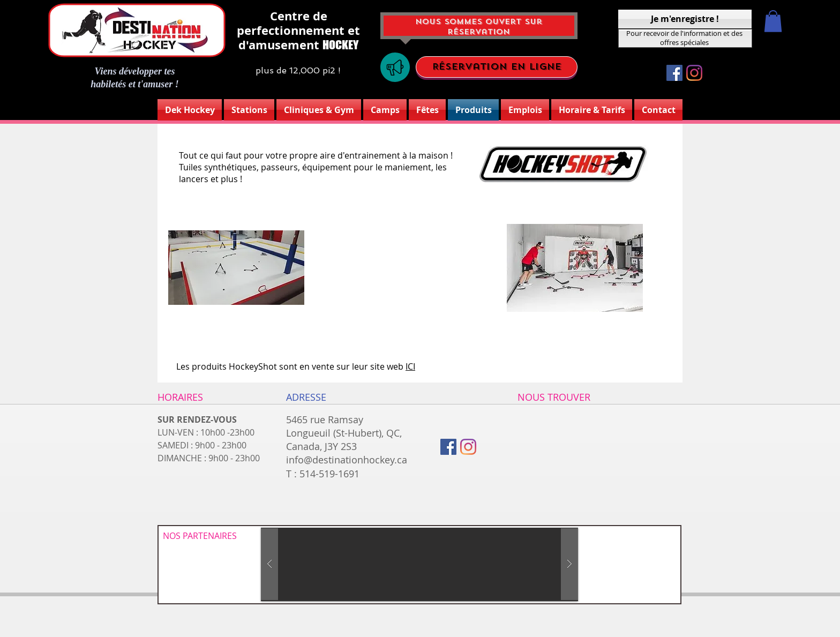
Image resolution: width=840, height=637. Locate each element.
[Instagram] (694, 73)
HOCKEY (340, 45)
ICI (410, 366)
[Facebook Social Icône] (674, 73)
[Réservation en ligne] (497, 67)
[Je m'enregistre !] (685, 19)
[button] (773, 21)
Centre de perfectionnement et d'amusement (298, 30)
